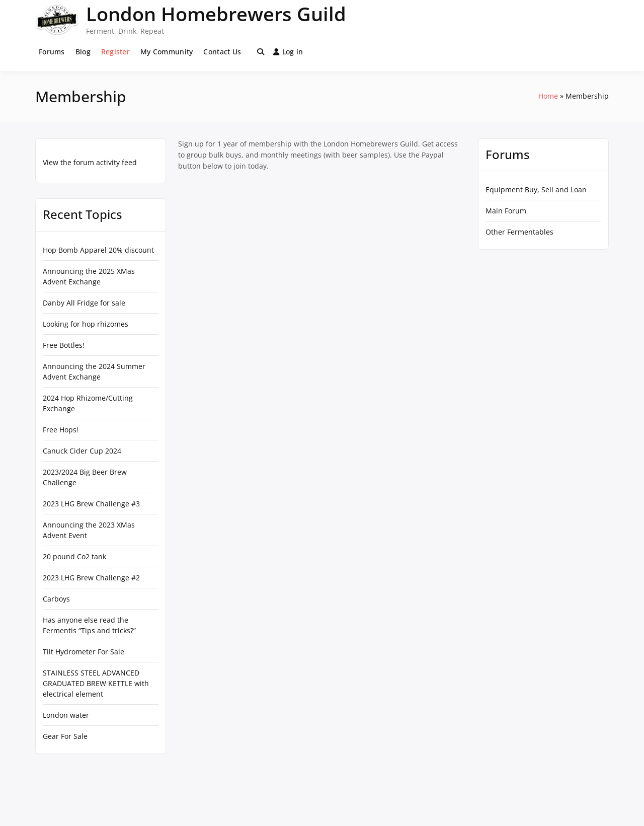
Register (115, 52)
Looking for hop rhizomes (86, 324)
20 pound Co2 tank (74, 556)
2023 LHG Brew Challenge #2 (91, 578)
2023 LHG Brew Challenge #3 (91, 504)
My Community (167, 52)
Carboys (56, 599)
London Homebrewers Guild (216, 14)
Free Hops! (61, 430)
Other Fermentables (519, 232)
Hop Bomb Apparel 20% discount (98, 250)
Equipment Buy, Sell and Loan (536, 190)
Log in (288, 52)
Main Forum (506, 211)
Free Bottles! (64, 345)
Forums (52, 52)
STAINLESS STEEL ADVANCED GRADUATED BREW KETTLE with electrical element (96, 683)
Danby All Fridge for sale (84, 303)
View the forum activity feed (90, 162)
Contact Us (222, 52)
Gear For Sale (65, 736)
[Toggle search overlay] (261, 52)
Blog (83, 52)
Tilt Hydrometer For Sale (84, 652)
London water (66, 715)
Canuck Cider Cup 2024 (82, 451)
